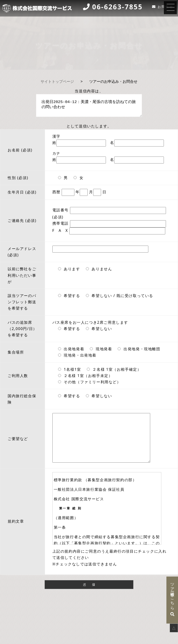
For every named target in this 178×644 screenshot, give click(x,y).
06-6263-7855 (118, 7)
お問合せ (165, 7)
